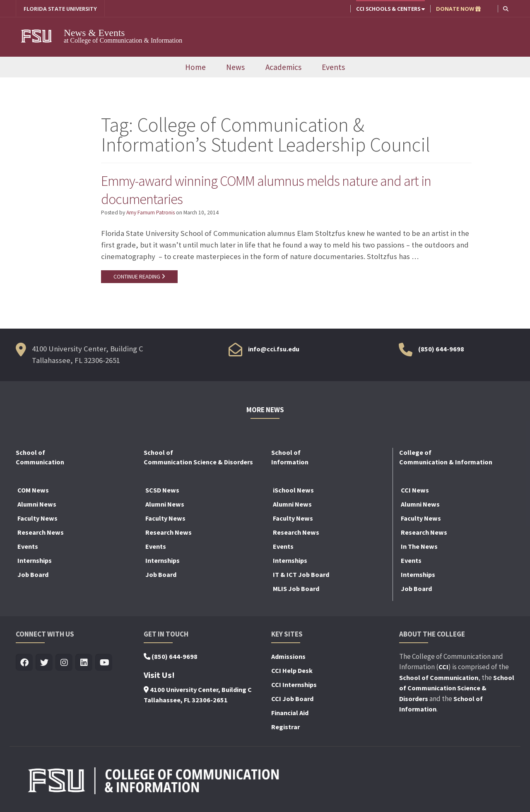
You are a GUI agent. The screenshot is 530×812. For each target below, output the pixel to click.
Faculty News (37, 520)
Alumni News (37, 506)
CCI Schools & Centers (390, 9)
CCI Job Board (292, 700)
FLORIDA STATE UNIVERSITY (60, 9)
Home (195, 68)
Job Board (33, 576)
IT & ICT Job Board (301, 576)
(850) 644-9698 (441, 351)
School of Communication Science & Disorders (457, 690)
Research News (41, 534)
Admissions (288, 658)
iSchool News (293, 492)
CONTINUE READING (140, 278)
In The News (419, 548)
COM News (33, 492)
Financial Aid (290, 714)
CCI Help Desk (292, 672)
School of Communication (439, 679)
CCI (443, 668)
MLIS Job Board (296, 590)
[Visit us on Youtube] (104, 664)
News (235, 68)
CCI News (415, 492)
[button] (506, 8)
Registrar (285, 728)
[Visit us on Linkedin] (84, 664)
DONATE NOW (458, 9)
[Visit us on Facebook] (24, 664)
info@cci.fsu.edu (274, 351)
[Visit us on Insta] (64, 664)
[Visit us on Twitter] (44, 664)
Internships (35, 562)
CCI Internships (294, 686)
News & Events (99, 33)
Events (333, 68)
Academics (283, 68)
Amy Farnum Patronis (151, 214)
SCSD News (162, 492)
